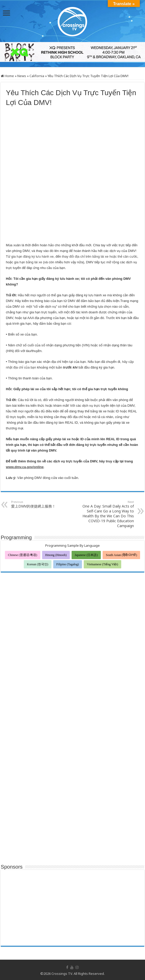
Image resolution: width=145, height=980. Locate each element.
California (37, 76)
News (22, 76)
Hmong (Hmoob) (56, 555)
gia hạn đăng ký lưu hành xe (32, 256)
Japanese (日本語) (86, 555)
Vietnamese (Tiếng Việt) (102, 564)
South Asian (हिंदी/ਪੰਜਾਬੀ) (121, 555)
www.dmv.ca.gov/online (25, 467)
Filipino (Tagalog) (68, 564)
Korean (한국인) (37, 564)
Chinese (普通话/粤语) (23, 555)
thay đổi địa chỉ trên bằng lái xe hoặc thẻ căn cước (100, 256)
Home (7, 76)
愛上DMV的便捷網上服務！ (38, 504)
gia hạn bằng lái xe (28, 262)
